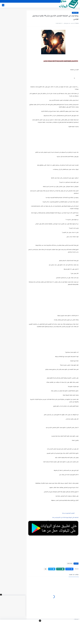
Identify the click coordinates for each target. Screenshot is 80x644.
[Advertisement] (53, 302)
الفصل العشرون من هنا (68, 513)
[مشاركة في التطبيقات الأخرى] (46, 569)
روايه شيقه (75, 13)
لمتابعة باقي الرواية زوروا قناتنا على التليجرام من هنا (65, 518)
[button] (69, 569)
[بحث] (3, 5)
